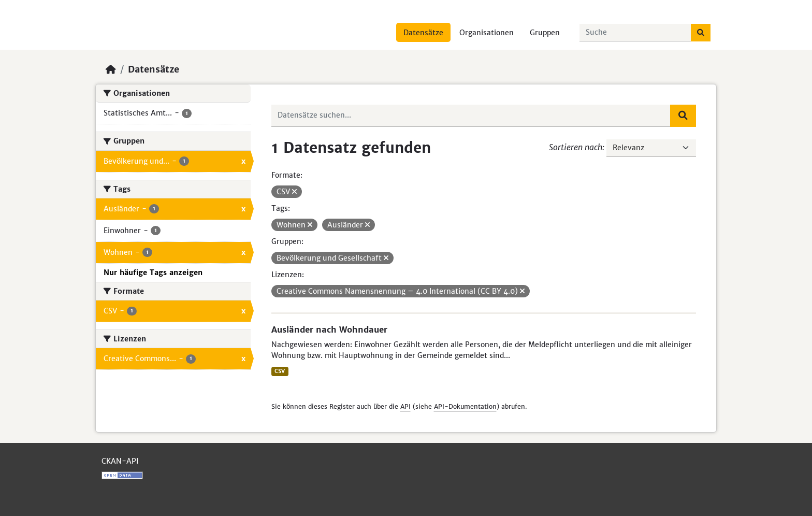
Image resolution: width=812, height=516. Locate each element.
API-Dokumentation (465, 406)
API (405, 406)
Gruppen (545, 33)
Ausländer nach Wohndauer (329, 329)
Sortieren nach (576, 147)
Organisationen (487, 33)
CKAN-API (120, 461)
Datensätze (423, 33)
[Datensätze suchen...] (635, 33)
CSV (280, 371)
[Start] (111, 69)
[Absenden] (701, 33)
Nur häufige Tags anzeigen (153, 273)
